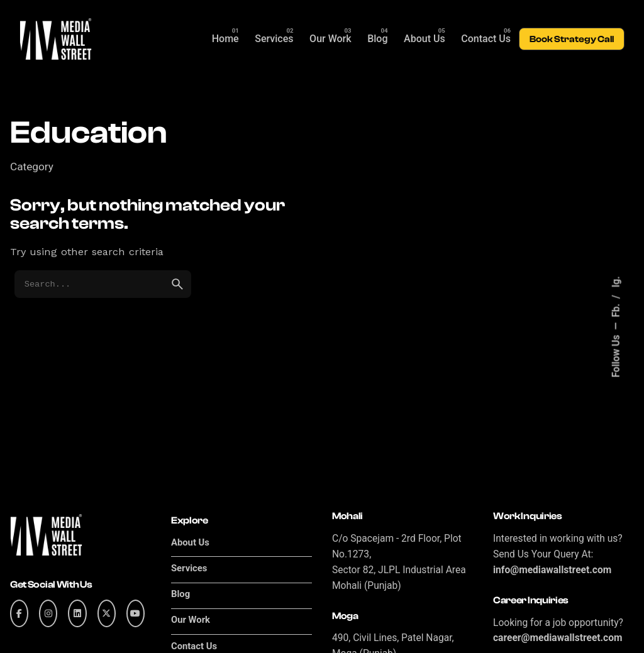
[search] (177, 284)
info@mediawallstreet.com (552, 570)
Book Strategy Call (572, 39)
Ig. (616, 282)
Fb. (616, 309)
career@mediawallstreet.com (558, 638)
